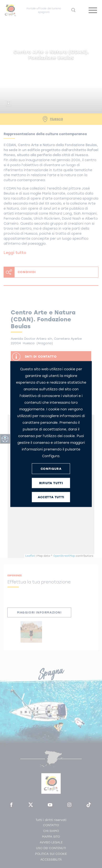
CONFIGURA (51, 468)
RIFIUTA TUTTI (51, 483)
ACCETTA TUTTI (51, 497)
